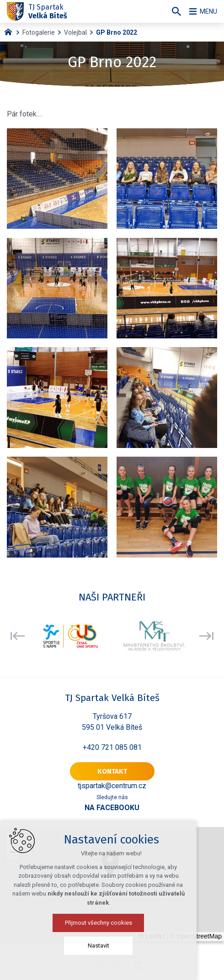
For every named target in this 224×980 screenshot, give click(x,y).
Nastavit (112, 946)
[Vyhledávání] (171, 11)
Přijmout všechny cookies (112, 923)
